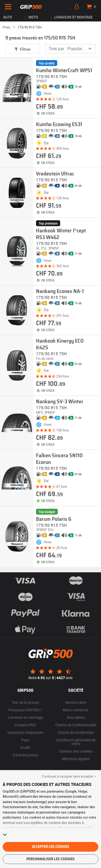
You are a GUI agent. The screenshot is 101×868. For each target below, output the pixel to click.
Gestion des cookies (76, 751)
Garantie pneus (25, 755)
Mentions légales (76, 759)
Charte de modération (76, 732)
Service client (76, 702)
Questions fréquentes (25, 732)
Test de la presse (25, 702)
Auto (8, 17)
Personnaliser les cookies (50, 859)
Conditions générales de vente (76, 742)
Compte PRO (25, 725)
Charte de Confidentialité (76, 725)
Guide (25, 747)
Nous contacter (76, 710)
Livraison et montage (73, 17)
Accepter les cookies (51, 847)
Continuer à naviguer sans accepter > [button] (69, 776)
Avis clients (76, 717)
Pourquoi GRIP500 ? (25, 710)
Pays (25, 740)
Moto (33, 17)
